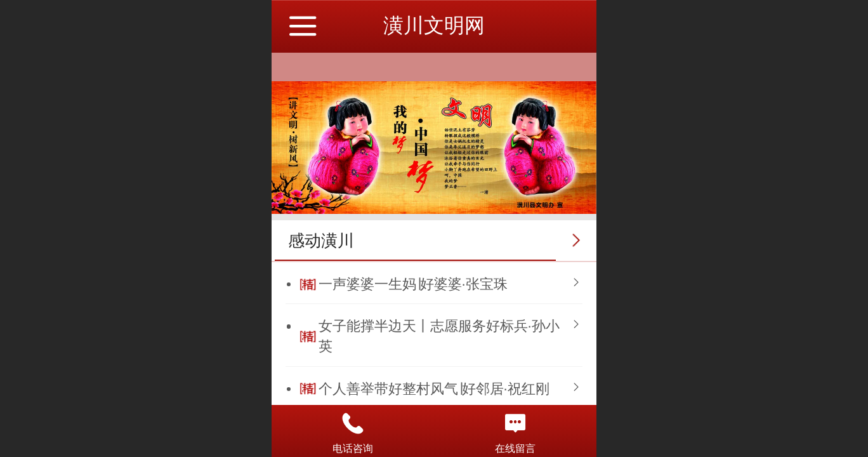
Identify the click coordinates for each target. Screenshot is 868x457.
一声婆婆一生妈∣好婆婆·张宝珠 (413, 284)
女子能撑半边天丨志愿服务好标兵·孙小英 (439, 336)
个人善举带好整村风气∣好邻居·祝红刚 (434, 389)
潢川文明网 (434, 25)
